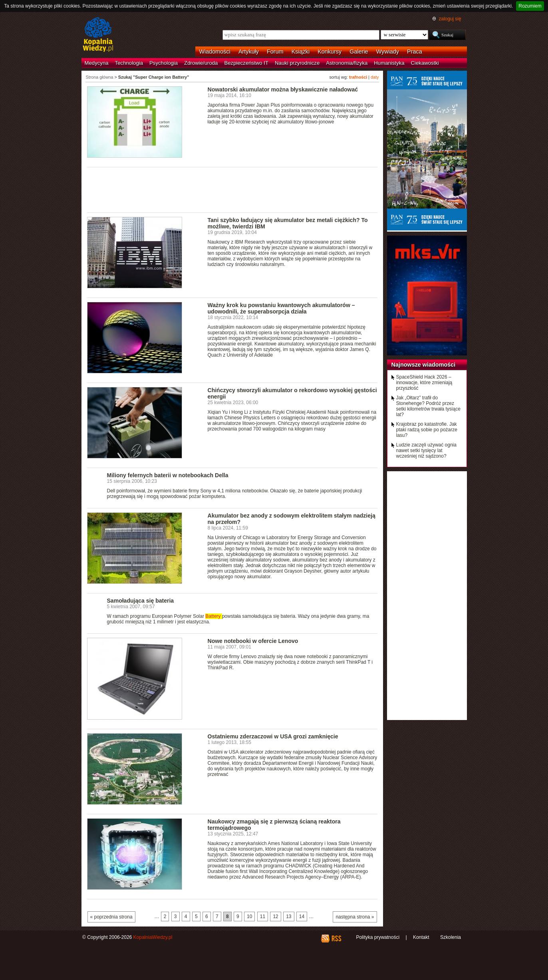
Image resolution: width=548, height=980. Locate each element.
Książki (301, 52)
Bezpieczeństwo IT (246, 63)
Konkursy (330, 52)
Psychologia (164, 63)
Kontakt (421, 937)
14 (302, 917)
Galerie (359, 52)
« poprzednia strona (111, 917)
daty (375, 77)
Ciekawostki (425, 63)
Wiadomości (215, 52)
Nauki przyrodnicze (297, 63)
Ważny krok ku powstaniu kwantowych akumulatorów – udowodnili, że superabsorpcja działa (281, 308)
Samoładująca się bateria (141, 601)
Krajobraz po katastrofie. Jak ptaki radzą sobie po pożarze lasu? (427, 430)
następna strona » (355, 917)
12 (275, 917)
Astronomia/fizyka (347, 63)
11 (263, 917)
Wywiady (388, 52)
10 (249, 917)
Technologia (129, 63)
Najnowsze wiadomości (424, 365)
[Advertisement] (232, 189)
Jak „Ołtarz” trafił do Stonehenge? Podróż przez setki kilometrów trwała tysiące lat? (428, 406)
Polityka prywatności (378, 937)
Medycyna (97, 63)
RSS (336, 938)
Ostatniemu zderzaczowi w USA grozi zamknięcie (273, 736)
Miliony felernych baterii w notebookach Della (168, 475)
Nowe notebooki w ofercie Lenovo (253, 641)
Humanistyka (389, 63)
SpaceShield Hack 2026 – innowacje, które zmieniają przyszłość (424, 383)
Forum (275, 52)
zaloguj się (450, 19)
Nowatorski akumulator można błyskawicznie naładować (283, 89)
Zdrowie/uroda (201, 63)
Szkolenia (451, 937)
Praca (415, 52)
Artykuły (249, 52)
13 (289, 917)
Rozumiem (530, 6)
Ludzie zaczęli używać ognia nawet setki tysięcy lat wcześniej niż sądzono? (426, 450)
